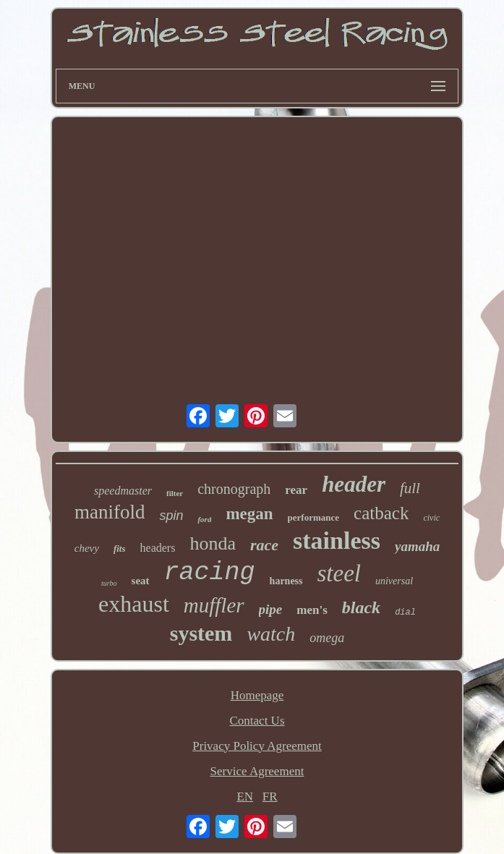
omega (327, 638)
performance (313, 517)
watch (271, 634)
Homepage (257, 695)
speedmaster (123, 491)
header (354, 484)
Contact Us (257, 721)
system (201, 633)
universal (394, 581)
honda (213, 543)
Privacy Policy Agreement (257, 746)
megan (249, 514)
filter (175, 493)
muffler (214, 605)
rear (296, 490)
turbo (109, 583)
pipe (271, 609)
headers (158, 548)
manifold (110, 512)
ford (204, 519)
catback (381, 513)
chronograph (234, 489)
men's (312, 610)
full (410, 488)
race (264, 545)
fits (120, 548)
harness (286, 581)
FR (270, 797)
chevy (87, 548)
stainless (337, 541)
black (361, 607)
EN (245, 797)
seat (141, 581)
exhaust (134, 604)
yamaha (417, 546)
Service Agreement (257, 771)
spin (171, 516)
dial (405, 612)
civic (431, 518)
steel (339, 573)
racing (210, 573)
